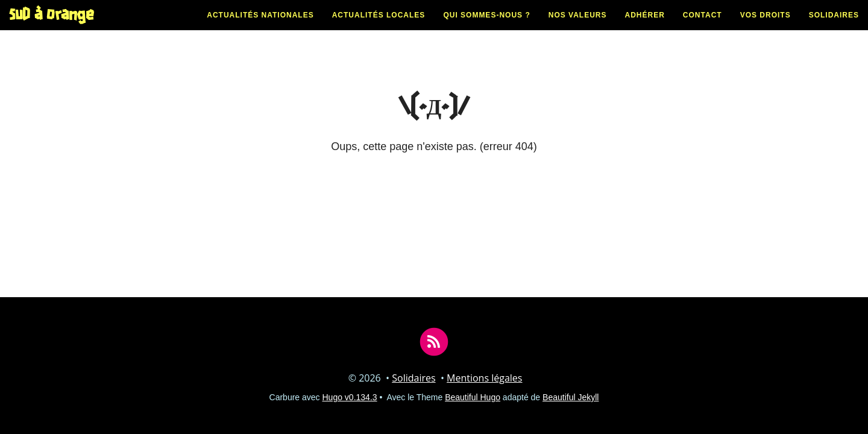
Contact (703, 27)
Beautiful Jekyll (571, 397)
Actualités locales (379, 27)
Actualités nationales (260, 27)
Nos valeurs (578, 27)
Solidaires (834, 27)
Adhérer (645, 27)
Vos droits (766, 27)
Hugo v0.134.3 (350, 397)
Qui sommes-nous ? (486, 27)
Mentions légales (484, 378)
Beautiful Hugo (473, 397)
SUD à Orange (52, 27)
